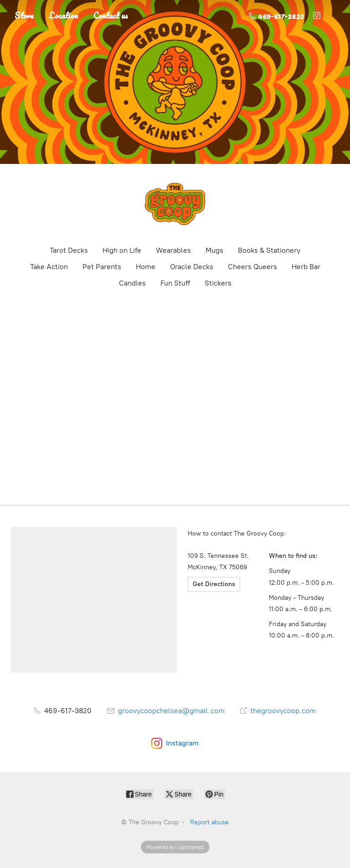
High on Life (122, 250)
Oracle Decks (192, 267)
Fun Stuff (175, 283)
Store (24, 15)
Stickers (218, 283)
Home (146, 267)
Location (64, 15)
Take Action (49, 267)
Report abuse (209, 822)
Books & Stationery (269, 250)
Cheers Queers (252, 267)
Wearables (173, 250)
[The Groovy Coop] (175, 204)
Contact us (111, 15)
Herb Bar (306, 267)
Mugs (214, 250)
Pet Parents (102, 267)
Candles (132, 283)
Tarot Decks (69, 250)
